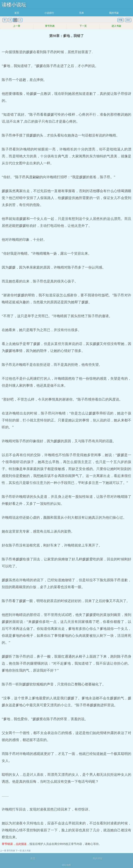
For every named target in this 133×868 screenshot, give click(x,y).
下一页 (83, 26)
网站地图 (66, 865)
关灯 (128, 20)
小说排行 (49, 13)
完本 (82, 13)
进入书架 (116, 26)
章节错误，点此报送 (14, 844)
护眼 (121, 20)
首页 (17, 13)
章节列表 (50, 26)
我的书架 (114, 13)
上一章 (17, 26)
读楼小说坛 (14, 5)
